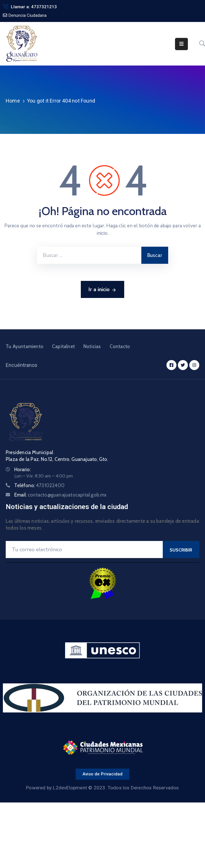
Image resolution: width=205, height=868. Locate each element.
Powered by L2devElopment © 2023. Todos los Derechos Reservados (102, 788)
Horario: (22, 469)
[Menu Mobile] (181, 44)
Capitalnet (63, 346)
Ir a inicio (102, 290)
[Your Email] (84, 550)
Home (13, 101)
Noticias (92, 346)
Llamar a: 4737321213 (34, 7)
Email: (61, 495)
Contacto (120, 346)
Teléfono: (39, 485)
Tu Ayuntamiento (25, 346)
